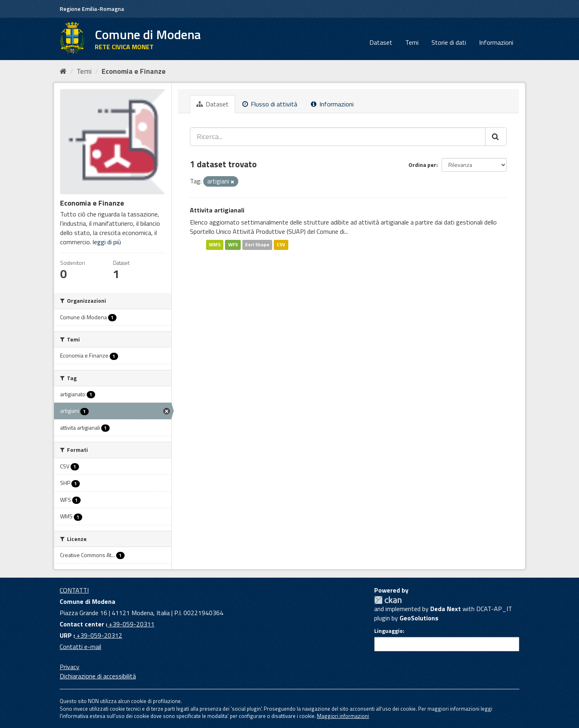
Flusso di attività (270, 104)
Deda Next (446, 609)
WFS (233, 244)
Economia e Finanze (134, 71)
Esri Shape (257, 244)
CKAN (388, 600)
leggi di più (107, 242)
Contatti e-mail (80, 647)
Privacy (70, 667)
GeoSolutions (419, 618)
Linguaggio (388, 631)
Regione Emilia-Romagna (92, 9)
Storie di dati (449, 42)
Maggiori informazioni (343, 716)
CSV (281, 244)
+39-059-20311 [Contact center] (131, 624)
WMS (215, 244)
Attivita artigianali (217, 210)
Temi (412, 42)
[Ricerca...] (338, 137)
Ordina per (422, 165)
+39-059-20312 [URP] (99, 635)
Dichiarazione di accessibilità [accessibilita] (98, 676)
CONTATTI (74, 590)
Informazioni (496, 42)
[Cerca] (496, 137)
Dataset (381, 42)
